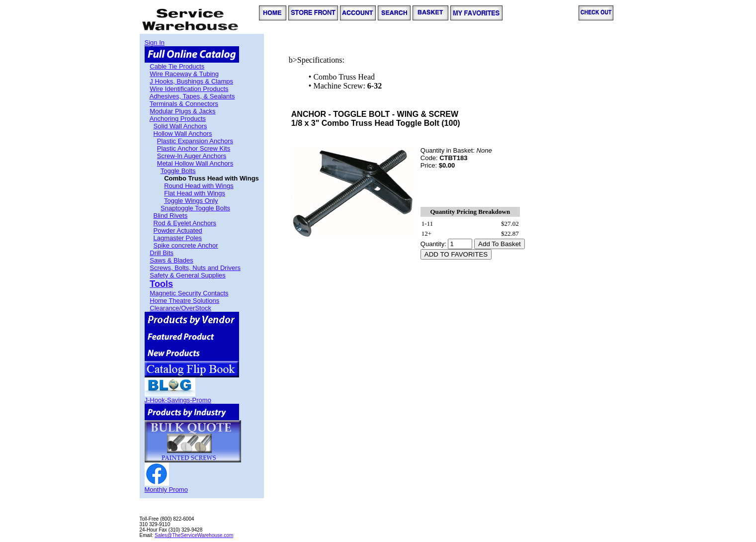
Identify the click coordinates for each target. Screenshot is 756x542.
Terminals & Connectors (184, 104)
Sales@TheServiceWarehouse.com (194, 535)
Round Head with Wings (199, 186)
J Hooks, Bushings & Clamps (191, 81)
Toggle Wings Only (191, 201)
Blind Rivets (171, 216)
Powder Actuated (178, 230)
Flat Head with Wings (195, 193)
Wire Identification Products (189, 89)
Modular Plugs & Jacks (182, 111)
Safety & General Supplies (187, 275)
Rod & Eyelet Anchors (185, 223)
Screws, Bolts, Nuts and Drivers (195, 268)
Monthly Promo (166, 490)
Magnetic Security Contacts (189, 293)
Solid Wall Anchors (180, 126)
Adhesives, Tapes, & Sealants (192, 96)
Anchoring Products (178, 119)
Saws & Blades (171, 260)
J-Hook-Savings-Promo (178, 400)
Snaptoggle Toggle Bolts (195, 208)
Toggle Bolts (178, 171)
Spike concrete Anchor (186, 245)
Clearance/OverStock (180, 308)
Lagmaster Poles (178, 238)
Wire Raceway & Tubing (184, 74)
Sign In (155, 43)
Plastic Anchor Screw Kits (194, 148)
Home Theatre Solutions (184, 301)
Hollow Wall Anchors (183, 134)
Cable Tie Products (177, 66)
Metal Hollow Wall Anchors (195, 163)
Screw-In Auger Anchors (192, 156)
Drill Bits (162, 253)
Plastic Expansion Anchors (195, 141)
